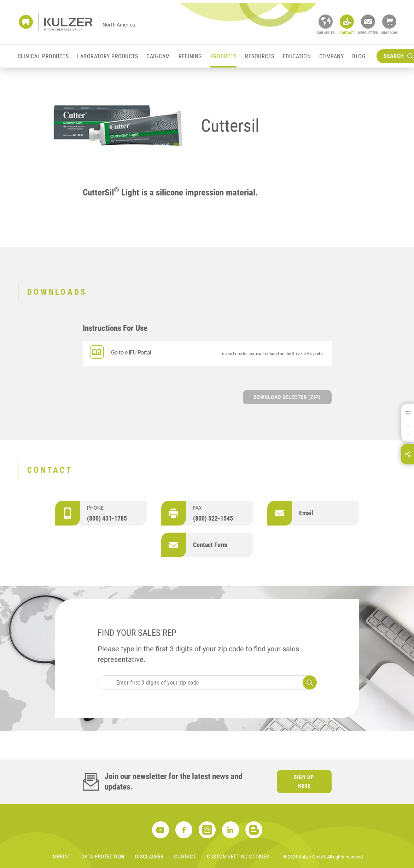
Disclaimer (149, 857)
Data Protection (103, 857)
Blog (359, 56)
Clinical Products (43, 56)
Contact (185, 857)
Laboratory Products (107, 56)
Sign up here (304, 782)
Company (331, 56)
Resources (260, 56)
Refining (190, 56)
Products (224, 56)
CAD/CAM (158, 56)
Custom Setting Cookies (238, 857)
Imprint (61, 857)
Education (297, 56)
